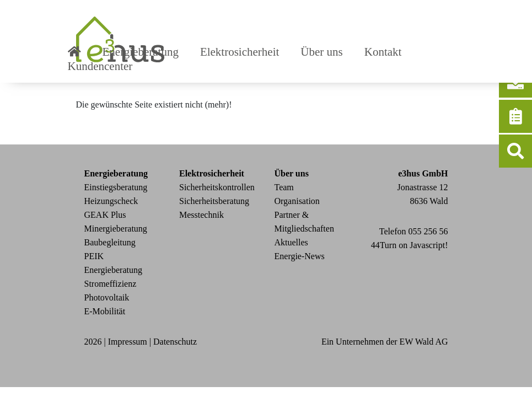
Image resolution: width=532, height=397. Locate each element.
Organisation (297, 201)
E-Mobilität (105, 311)
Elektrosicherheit (240, 52)
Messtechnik (201, 215)
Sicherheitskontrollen (217, 187)
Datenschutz (175, 342)
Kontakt (383, 52)
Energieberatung (141, 52)
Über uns (321, 52)
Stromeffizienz (111, 284)
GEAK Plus (105, 215)
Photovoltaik (107, 297)
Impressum (128, 342)
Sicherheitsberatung (214, 201)
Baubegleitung (110, 242)
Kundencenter (100, 66)
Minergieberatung (116, 229)
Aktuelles (291, 242)
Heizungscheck (111, 201)
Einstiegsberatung (116, 187)
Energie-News (300, 256)
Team (284, 187)
